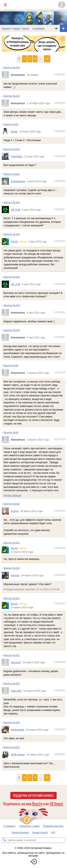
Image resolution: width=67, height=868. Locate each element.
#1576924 (60, 241)
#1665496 (60, 103)
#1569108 (60, 548)
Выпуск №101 (12, 655)
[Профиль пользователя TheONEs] (6, 156)
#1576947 (60, 209)
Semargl (16, 662)
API (53, 832)
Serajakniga (18, 181)
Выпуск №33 (11, 124)
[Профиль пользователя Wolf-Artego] (6, 755)
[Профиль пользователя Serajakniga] (6, 181)
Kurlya (15, 511)
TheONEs (17, 156)
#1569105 (60, 575)
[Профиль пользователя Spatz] (6, 131)
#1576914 (60, 284)
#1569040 (60, 754)
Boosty (37, 803)
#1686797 (60, 74)
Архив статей (40, 832)
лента (26, 28)
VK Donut (56, 803)
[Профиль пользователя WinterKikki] (6, 730)
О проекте (9, 826)
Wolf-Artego (18, 754)
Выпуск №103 (12, 68)
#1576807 (60, 337)
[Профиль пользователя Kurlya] (6, 511)
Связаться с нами (29, 826)
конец (16, 28)
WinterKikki (17, 730)
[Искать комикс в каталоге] (4, 840)
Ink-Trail (16, 210)
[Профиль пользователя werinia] (6, 575)
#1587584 (60, 181)
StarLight (16, 691)
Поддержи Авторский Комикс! (33, 795)
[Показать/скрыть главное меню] (5, 5)
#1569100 (60, 604)
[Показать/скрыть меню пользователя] (62, 5)
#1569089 (60, 662)
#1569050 (60, 729)
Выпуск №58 (11, 365)
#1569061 (60, 690)
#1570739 (60, 372)
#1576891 (60, 312)
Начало (6, 28)
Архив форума (20, 832)
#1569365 (60, 511)
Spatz (14, 132)
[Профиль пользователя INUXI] (6, 242)
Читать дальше (12, 495)
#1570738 (60, 439)
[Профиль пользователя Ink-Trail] (6, 210)
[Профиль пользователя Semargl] (6, 662)
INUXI (14, 241)
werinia (15, 575)
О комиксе (39, 28)
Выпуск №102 (12, 330)
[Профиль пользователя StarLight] (6, 691)
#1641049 (60, 156)
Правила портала (53, 826)
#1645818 (60, 131)
